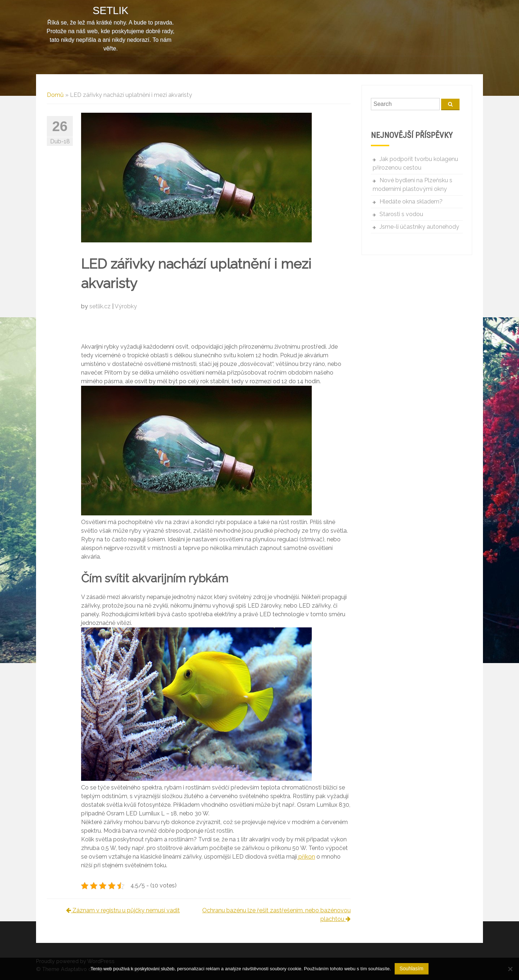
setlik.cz (101, 306)
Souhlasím (412, 968)
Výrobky (126, 306)
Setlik (110, 10)
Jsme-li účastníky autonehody (419, 227)
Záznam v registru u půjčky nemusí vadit (123, 910)
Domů (55, 95)
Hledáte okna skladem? (411, 202)
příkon (306, 857)
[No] (510, 969)
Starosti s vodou (401, 214)
